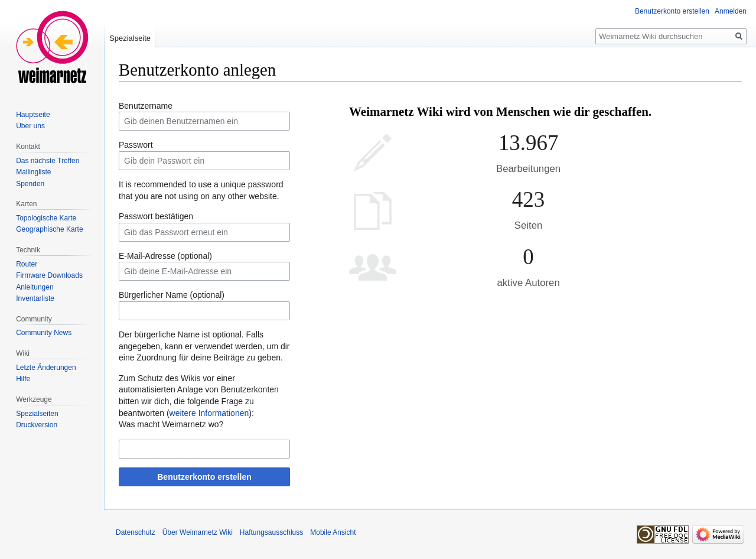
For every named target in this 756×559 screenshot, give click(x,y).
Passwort (136, 145)
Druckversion (37, 425)
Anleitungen (35, 287)
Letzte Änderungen (46, 368)
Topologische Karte (46, 218)
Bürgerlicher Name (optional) (172, 295)
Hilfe (23, 379)
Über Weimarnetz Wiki (198, 532)
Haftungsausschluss (271, 532)
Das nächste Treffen (48, 161)
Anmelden (731, 11)
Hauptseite (33, 115)
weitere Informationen (209, 413)
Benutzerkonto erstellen (204, 477)
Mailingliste (33, 172)
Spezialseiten (37, 414)
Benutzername (146, 106)
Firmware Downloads (49, 275)
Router (27, 264)
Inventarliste (35, 298)
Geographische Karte (49, 229)
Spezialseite (130, 38)
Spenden (30, 184)
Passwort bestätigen (156, 216)
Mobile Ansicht (333, 532)
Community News (44, 333)
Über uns (30, 126)
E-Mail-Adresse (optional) (165, 256)
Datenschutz (136, 532)
